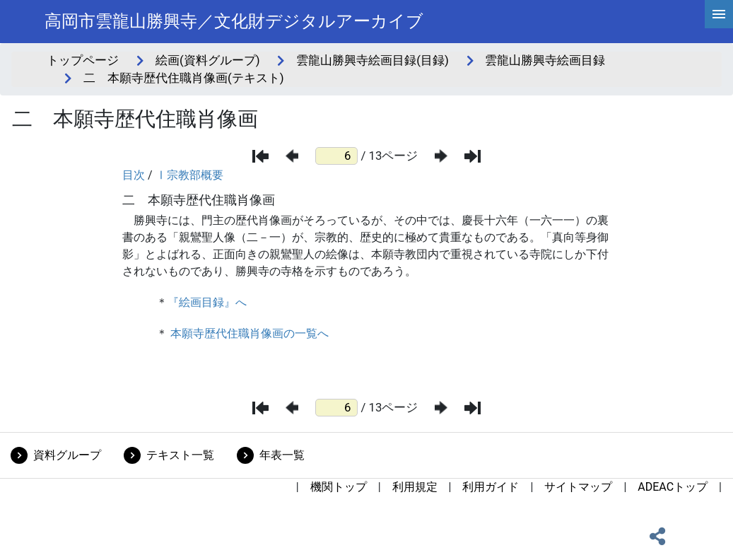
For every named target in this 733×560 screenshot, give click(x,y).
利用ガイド (491, 487)
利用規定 (415, 487)
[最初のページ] (260, 156)
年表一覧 (282, 455)
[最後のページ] (473, 156)
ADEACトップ (673, 487)
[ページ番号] (336, 156)
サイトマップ (578, 487)
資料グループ (67, 455)
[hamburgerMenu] (719, 14)
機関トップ (339, 487)
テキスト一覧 (180, 455)
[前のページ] (292, 156)
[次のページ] (441, 156)
